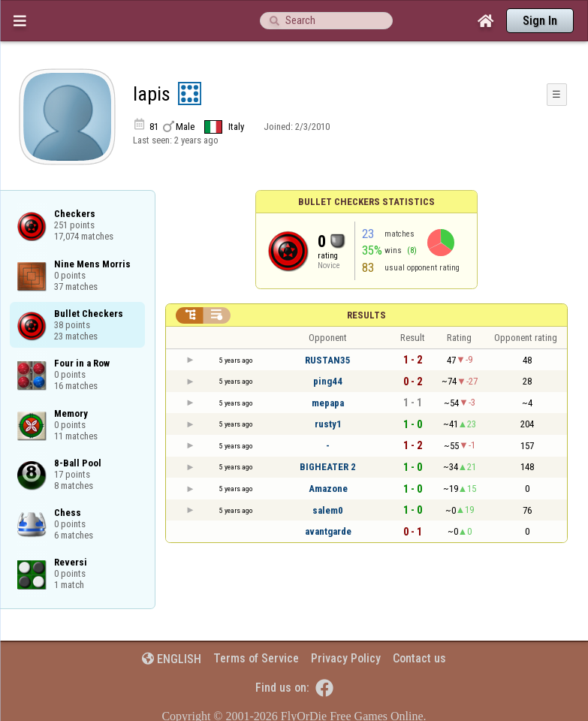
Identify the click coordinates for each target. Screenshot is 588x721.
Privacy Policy (346, 658)
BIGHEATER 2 (328, 467)
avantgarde (328, 531)
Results (366, 315)
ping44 (328, 381)
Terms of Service (256, 658)
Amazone (328, 489)
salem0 (328, 510)
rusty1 (328, 424)
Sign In (540, 21)
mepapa (328, 403)
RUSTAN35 (328, 360)
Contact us (419, 658)
